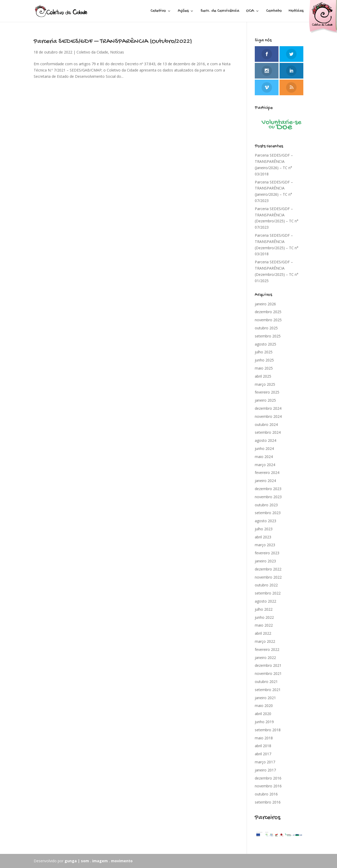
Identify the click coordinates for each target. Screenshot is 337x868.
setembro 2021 (268, 690)
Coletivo (158, 11)
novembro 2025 (268, 320)
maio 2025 (264, 368)
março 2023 (265, 545)
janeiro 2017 (265, 770)
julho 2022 (264, 609)
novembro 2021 (268, 673)
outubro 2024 (266, 424)
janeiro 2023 (265, 561)
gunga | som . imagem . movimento (99, 861)
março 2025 (265, 384)
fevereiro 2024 (267, 472)
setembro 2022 (268, 593)
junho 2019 (264, 722)
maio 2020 (264, 706)
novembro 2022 (268, 577)
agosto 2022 (265, 601)
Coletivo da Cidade (92, 52)
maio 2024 (264, 457)
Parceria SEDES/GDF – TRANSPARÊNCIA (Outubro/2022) (113, 42)
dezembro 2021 (268, 665)
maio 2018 (264, 738)
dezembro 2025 (268, 312)
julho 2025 (264, 352)
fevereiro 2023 (267, 553)
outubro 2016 (266, 794)
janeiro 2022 (265, 658)
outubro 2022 (266, 585)
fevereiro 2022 (267, 649)
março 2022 (265, 641)
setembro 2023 (268, 513)
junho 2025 (264, 360)
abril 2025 (263, 376)
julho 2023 (264, 529)
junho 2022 (264, 617)
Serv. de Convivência (220, 11)
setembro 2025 (268, 336)
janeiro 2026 (265, 304)
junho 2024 (264, 448)
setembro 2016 (268, 802)
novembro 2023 (268, 497)
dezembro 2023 (268, 489)
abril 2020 (263, 714)
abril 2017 (263, 754)
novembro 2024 (268, 416)
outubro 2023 (266, 505)
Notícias (296, 11)
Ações (183, 11)
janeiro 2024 (265, 481)
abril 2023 (263, 537)
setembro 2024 (268, 432)
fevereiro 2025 (267, 392)
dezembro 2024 (268, 408)
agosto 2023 (265, 521)
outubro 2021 (266, 682)
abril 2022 (263, 633)
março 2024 (265, 465)
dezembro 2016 (268, 778)
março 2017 (265, 762)
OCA (250, 11)
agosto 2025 (265, 344)
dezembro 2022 (268, 569)
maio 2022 (264, 625)
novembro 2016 (268, 786)
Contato (274, 11)
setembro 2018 (268, 730)
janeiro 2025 (265, 400)
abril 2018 (263, 746)
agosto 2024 (265, 440)
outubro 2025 (266, 328)
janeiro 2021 (265, 698)
